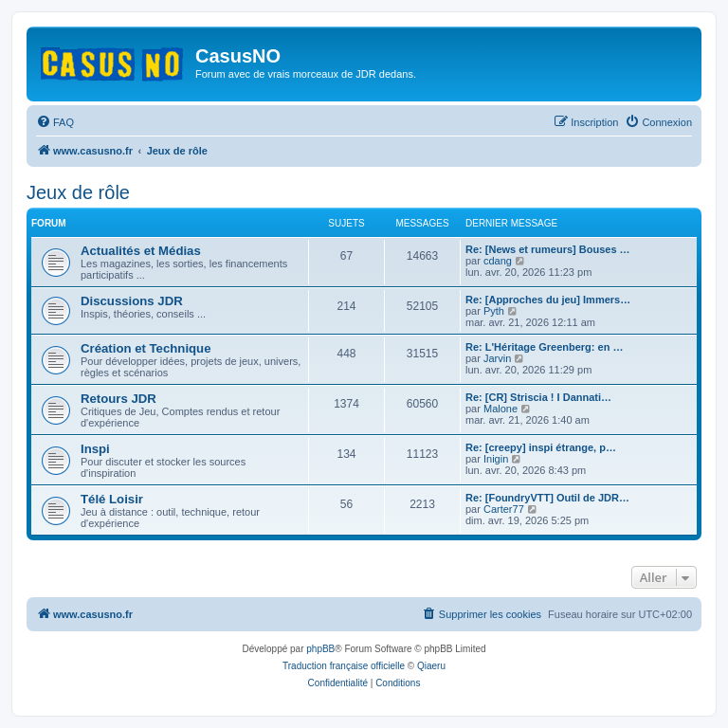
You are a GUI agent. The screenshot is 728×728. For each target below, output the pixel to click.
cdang (498, 261)
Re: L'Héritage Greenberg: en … (544, 347)
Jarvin (497, 358)
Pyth (494, 311)
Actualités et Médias (141, 251)
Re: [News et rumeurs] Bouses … (548, 249)
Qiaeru (431, 666)
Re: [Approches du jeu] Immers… (548, 300)
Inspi (95, 449)
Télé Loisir (112, 499)
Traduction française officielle (344, 666)
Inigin (496, 459)
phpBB (320, 649)
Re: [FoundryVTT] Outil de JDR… (547, 498)
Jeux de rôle (78, 192)
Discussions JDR (132, 301)
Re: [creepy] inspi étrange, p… (541, 447)
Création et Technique (146, 348)
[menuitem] (55, 122)
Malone (500, 409)
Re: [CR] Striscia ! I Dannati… (538, 397)
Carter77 (504, 509)
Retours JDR (118, 399)
